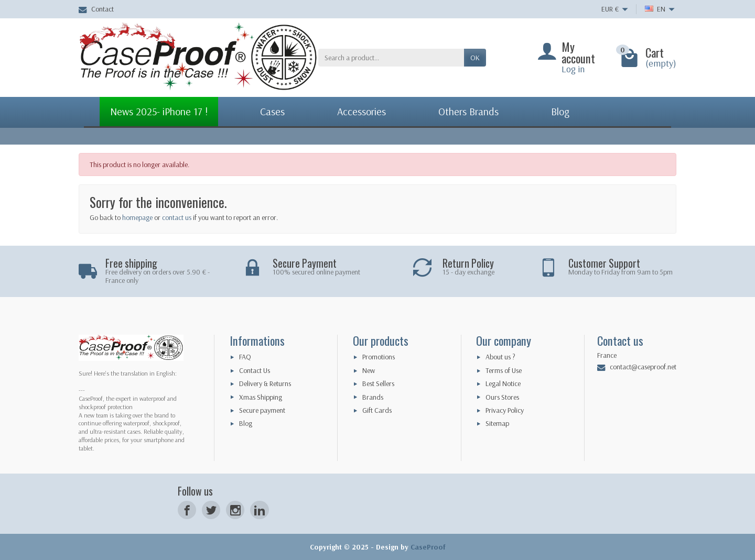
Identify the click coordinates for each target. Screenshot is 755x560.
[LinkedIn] (259, 510)
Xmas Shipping (261, 397)
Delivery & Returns (265, 383)
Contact (96, 9)
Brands (373, 397)
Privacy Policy (505, 410)
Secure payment (262, 410)
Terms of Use (504, 370)
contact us (177, 217)
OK (475, 58)
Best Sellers (378, 383)
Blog (246, 423)
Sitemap (497, 423)
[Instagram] (235, 510)
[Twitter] (211, 510)
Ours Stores (502, 397)
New (369, 370)
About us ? (500, 357)
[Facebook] (187, 510)
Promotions (379, 357)
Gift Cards (377, 410)
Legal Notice (503, 383)
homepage (137, 217)
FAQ (245, 357)
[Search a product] (391, 58)
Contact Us (255, 370)
